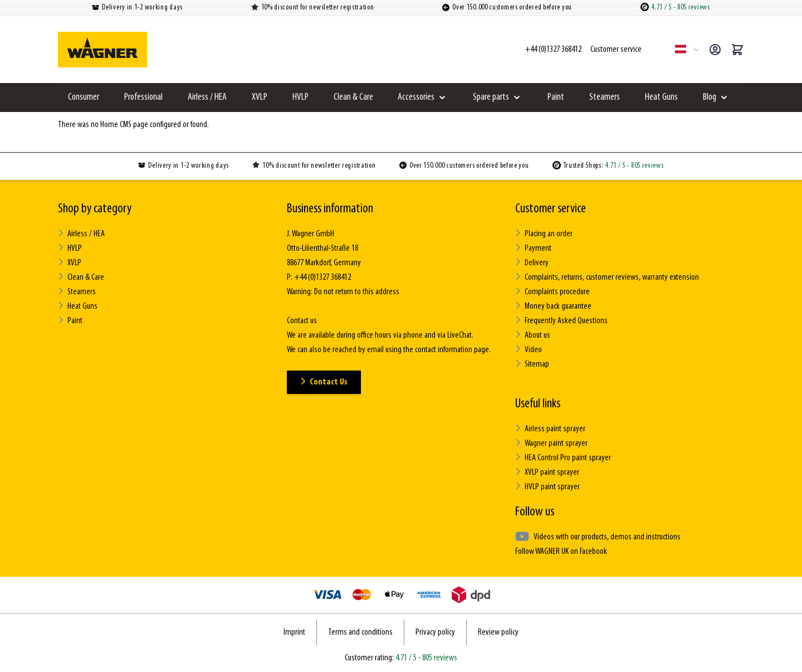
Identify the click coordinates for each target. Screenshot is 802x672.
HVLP (300, 97)
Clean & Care (353, 97)
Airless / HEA (207, 97)
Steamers (605, 97)
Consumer (84, 97)
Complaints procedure (552, 292)
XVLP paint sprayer (547, 472)
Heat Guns (661, 97)
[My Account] (715, 50)
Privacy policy (435, 632)
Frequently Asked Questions (561, 321)
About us (533, 335)
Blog (710, 97)
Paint (556, 97)
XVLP (260, 97)
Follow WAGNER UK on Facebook (561, 552)
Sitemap (532, 364)
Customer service (551, 209)
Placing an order (544, 234)
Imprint (294, 632)
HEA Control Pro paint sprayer (563, 458)
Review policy (498, 632)
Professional (143, 97)
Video (529, 350)
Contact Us (324, 382)
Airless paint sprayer (550, 429)
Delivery (532, 263)
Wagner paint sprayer (551, 443)
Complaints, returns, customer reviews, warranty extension (607, 277)
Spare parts (491, 97)
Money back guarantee (553, 306)
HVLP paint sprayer (547, 487)
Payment (533, 248)
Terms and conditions (360, 632)
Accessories (416, 97)
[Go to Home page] (102, 50)
